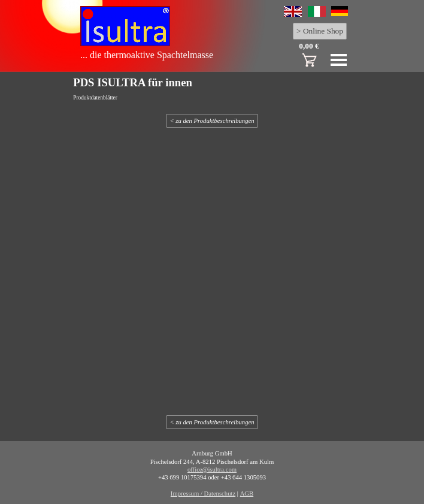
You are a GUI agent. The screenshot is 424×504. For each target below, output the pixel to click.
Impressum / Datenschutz (203, 494)
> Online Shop (320, 31)
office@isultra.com (212, 470)
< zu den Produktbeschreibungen (212, 121)
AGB (247, 494)
